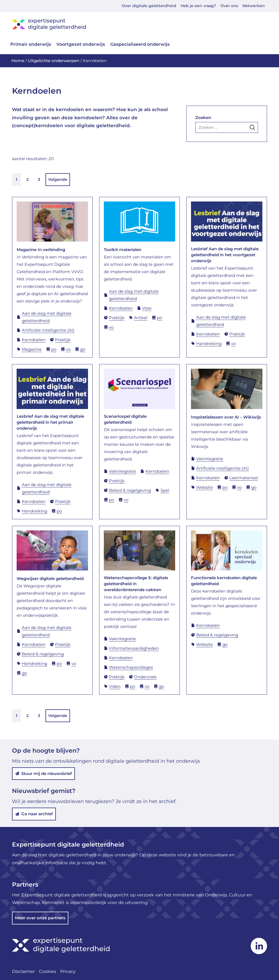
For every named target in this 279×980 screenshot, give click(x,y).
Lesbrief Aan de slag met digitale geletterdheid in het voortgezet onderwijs (225, 255)
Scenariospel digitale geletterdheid (125, 419)
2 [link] (28, 179)
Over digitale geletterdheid (149, 6)
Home (18, 61)
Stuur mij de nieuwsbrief (43, 773)
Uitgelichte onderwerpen (54, 61)
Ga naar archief (34, 814)
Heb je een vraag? (198, 6)
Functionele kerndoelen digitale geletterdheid (224, 581)
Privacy (68, 971)
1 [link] (16, 179)
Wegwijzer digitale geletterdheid (50, 578)
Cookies (48, 971)
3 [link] (39, 179)
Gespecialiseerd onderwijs (140, 44)
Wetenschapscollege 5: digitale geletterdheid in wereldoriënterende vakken (136, 584)
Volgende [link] (58, 179)
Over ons (229, 6)
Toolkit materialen (123, 250)
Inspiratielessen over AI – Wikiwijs (226, 417)
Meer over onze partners (40, 918)
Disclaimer (23, 971)
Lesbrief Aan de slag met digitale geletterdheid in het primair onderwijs (50, 422)
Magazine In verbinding (41, 250)
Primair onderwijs (31, 44)
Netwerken (254, 6)
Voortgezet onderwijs (81, 44)
